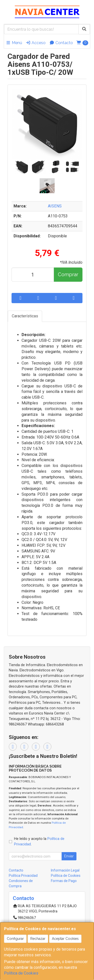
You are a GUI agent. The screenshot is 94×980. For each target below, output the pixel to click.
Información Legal (65, 870)
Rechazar (38, 939)
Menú (14, 43)
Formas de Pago (64, 881)
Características (25, 316)
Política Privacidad (23, 876)
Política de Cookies (21, 973)
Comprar (68, 274)
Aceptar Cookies (65, 939)
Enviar (69, 856)
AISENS (55, 206)
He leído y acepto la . (39, 842)
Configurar (15, 939)
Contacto (61, 43)
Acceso (36, 43)
